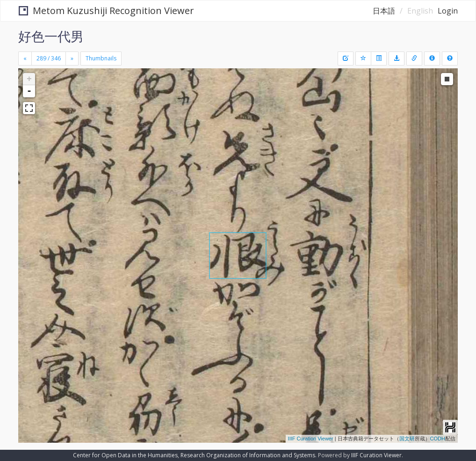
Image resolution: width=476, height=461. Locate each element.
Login (448, 11)
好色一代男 (51, 36)
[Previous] (25, 59)
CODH (438, 439)
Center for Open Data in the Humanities (125, 455)
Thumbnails (101, 58)
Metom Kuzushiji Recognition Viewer (106, 11)
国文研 (407, 439)
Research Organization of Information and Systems (248, 455)
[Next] (72, 59)
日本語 (384, 11)
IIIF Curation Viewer (311, 439)
